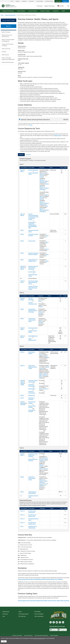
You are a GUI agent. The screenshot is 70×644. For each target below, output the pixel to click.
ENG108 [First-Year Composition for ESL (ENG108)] (22, 300)
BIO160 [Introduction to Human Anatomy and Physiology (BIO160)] (22, 454)
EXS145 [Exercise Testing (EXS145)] (22, 241)
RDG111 (41, 375)
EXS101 (47, 236)
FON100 (41, 481)
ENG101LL (42, 180)
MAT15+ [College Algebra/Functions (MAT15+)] (22, 337)
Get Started (40, 6)
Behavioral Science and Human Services (7, 36)
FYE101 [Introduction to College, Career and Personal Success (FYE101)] (22, 281)
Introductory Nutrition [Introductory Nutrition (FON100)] (33, 328)
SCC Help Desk (22, 616)
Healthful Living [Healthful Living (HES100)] (32, 395)
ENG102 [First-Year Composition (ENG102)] (22, 298)
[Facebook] (54, 622)
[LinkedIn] (63, 622)
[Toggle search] (68, 6)
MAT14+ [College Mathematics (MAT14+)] (22, 336)
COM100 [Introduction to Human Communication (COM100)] (22, 381)
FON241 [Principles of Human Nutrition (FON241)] (22, 329)
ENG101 (40, 301)
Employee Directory (49, 1)
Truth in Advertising (39, 616)
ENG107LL (42, 181)
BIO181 (46, 459)
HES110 (41, 484)
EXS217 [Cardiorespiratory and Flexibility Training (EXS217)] (22, 260)
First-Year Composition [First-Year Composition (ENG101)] (33, 170)
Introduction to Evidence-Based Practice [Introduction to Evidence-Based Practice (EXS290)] (32, 478)
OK (4, 641)
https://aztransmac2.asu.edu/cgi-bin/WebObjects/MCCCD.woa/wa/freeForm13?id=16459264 (41, 579)
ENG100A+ (43, 183)
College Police (6, 612)
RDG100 (41, 355)
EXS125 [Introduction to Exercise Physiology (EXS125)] (22, 234)
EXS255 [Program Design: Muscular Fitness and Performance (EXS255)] (22, 309)
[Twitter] (51, 622)
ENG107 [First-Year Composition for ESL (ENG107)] (22, 171)
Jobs (4, 616)
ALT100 (42, 176)
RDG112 (46, 375)
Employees (24, 1)
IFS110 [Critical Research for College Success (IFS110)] (22, 526)
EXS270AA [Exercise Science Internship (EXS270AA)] (23, 403)
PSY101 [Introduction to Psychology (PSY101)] (22, 398)
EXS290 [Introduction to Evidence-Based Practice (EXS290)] (22, 477)
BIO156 (45, 458)
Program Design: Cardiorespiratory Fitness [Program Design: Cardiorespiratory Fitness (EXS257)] (32, 320)
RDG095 (41, 374)
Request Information (50, 6)
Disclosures (5, 614)
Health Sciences (5, 55)
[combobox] (62, 6)
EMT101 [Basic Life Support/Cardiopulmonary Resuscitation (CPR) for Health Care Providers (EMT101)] (22, 214)
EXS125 (47, 249)
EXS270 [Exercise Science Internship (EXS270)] (22, 402)
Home (12, 1)
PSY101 (46, 484)
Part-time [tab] (28, 155)
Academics (56, 11)
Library (20, 612)
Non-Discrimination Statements (41, 636)
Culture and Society (6, 49)
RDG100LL (41, 466)
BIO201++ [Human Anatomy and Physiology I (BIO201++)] (22, 455)
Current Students (33, 11)
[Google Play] (63, 630)
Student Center (57, 136)
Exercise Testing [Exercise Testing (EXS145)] (32, 241)
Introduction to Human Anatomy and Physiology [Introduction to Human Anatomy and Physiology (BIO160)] (33, 455)
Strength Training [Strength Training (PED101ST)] (32, 272)
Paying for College (45, 11)
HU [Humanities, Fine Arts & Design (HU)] (21, 496)
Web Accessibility (54, 636)
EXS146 (40, 313)
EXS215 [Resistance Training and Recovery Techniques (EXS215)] (22, 253)
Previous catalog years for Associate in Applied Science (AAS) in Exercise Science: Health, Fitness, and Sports (44, 601)
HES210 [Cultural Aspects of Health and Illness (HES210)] (22, 492)
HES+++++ (23, 519)
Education (4, 52)
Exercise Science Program (9, 20)
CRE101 (46, 356)
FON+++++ (23, 515)
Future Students (21, 11)
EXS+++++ (23, 511)
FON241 (46, 481)
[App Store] (54, 630)
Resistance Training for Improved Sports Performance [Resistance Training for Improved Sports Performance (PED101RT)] (33, 268)
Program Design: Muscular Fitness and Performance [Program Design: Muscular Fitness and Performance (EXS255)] (33, 311)
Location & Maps (40, 1)
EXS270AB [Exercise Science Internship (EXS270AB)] (23, 405)
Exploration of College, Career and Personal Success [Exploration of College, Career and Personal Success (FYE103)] (33, 288)
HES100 (42, 482)
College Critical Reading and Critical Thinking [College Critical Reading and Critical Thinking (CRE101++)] (33, 367)
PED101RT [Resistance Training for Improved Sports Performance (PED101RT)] (23, 266)
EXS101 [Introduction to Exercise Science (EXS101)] (22, 230)
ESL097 (45, 173)
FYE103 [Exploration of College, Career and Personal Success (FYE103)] (22, 282)
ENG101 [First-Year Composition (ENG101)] (22, 170)
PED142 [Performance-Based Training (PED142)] (22, 269)
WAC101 (41, 174)
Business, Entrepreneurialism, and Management (8, 40)
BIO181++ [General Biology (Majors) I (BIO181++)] (22, 352)
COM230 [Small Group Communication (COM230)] (22, 385)
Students (18, 1)
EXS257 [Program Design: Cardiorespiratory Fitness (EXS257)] (22, 319)
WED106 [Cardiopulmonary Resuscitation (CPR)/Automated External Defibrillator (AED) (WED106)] (22, 215)
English (61, 6)
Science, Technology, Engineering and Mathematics (8, 59)
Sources (31, 125)
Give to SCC (58, 1)
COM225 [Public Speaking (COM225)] (22, 383)
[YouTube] (57, 622)
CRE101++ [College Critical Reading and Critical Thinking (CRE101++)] (23, 366)
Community (31, 1)
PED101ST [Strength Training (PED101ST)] (23, 268)
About (63, 11)
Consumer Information (17, 636)
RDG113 (41, 377)
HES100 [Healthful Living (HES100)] (22, 395)
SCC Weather (37, 612)
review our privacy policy (39, 638)
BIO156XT (41, 459)
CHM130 (45, 469)
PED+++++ (23, 523)
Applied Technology (6, 32)
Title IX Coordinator (39, 614)
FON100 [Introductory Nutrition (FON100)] (22, 328)
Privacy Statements (28, 636)
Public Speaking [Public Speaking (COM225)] (32, 389)
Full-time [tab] (21, 155)
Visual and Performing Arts (8, 62)
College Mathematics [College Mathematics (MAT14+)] (33, 336)
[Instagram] (60, 622)
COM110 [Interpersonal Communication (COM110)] (22, 382)
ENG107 (41, 307)
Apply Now (65, 1)
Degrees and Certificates (10, 15)
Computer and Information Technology (8, 45)
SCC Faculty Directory (23, 614)
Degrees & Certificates (8, 11)
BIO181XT (42, 461)
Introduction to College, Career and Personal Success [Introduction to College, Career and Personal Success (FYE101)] (33, 282)
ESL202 (46, 184)
